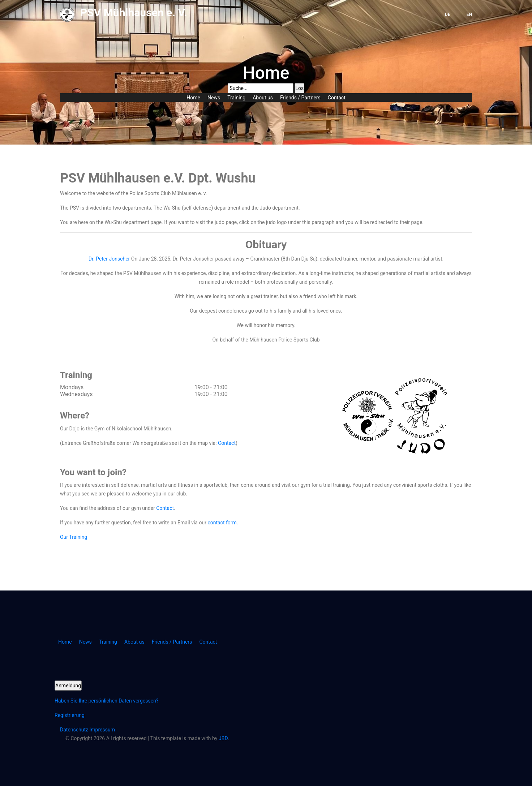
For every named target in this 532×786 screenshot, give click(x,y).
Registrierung (70, 715)
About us (263, 98)
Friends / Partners (300, 98)
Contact (337, 98)
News (214, 98)
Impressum (102, 730)
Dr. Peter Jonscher (109, 259)
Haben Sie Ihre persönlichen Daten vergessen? (106, 701)
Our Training (74, 537)
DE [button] (448, 14)
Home (193, 98)
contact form (222, 523)
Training (236, 98)
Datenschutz (75, 730)
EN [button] (469, 14)
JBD (223, 738)
